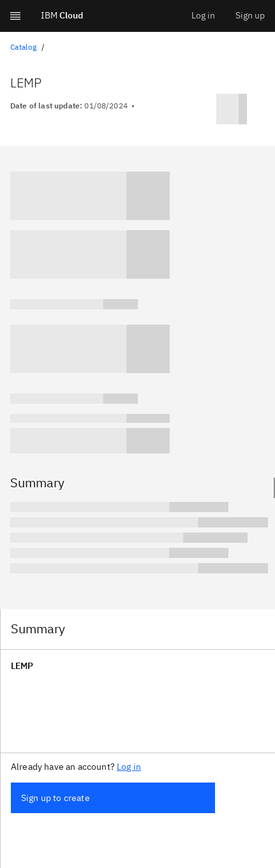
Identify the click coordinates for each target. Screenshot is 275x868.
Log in (129, 767)
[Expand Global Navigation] (15, 16)
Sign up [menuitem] (250, 15)
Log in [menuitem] (203, 15)
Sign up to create (56, 798)
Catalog (23, 47)
